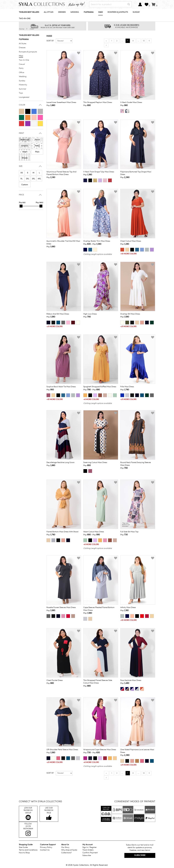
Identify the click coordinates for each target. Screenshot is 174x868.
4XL (39, 179)
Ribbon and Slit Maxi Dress (58, 314)
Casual (22, 64)
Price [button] (21, 195)
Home (21, 29)
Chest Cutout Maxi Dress (131, 241)
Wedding (75, 12)
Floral (37, 140)
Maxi (100, 12)
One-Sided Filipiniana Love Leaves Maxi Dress (137, 751)
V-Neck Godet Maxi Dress (131, 102)
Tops (21, 93)
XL (21, 179)
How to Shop (24, 853)
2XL (28, 179)
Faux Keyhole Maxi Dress (131, 680)
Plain (37, 152)
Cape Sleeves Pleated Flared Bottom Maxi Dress (99, 609)
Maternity (23, 85)
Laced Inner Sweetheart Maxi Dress (61, 102)
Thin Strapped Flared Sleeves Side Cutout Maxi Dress (98, 682)
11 (149, 41)
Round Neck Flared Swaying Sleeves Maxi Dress (136, 464)
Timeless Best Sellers (29, 12)
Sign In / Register (90, 847)
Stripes (25, 158)
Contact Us (45, 850)
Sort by (50, 41)
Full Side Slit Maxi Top (129, 532)
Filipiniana (89, 12)
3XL (33, 179)
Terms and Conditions (28, 850)
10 (144, 41)
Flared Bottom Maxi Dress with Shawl (62, 532)
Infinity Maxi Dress (128, 607)
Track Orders (88, 850)
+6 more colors (91, 399)
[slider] (21, 206)
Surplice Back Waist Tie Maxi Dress (61, 387)
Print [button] (21, 133)
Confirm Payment (90, 853)
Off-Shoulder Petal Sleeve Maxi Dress (62, 750)
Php (51, 105)
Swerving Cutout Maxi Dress (95, 462)
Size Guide (23, 847)
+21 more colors (54, 326)
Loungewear (24, 97)
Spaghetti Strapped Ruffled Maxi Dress (100, 387)
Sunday (136, 12)
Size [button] (21, 166)
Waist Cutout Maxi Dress (94, 532)
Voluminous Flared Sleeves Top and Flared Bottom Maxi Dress (61, 173)
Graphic (25, 146)
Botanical (25, 140)
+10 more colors (128, 254)
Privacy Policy (46, 847)
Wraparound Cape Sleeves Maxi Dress (100, 750)
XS (22, 173)
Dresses (62, 12)
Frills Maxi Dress (127, 387)
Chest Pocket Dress (55, 680)
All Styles (49, 12)
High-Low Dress (90, 314)
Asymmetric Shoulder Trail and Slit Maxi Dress (63, 242)
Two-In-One (25, 19)
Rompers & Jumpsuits (118, 12)
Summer (22, 89)
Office (21, 72)
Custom (25, 185)
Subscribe (87, 855)
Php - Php (92, 244)
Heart (25, 152)
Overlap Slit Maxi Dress (130, 314)
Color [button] (22, 105)
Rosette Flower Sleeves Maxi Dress (61, 607)
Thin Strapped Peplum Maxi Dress (98, 102)
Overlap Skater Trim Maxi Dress (97, 241)
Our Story (65, 847)
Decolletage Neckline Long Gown (60, 462)
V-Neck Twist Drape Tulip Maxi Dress (99, 172)
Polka (37, 146)
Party (21, 68)
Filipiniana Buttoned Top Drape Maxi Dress (136, 173)
